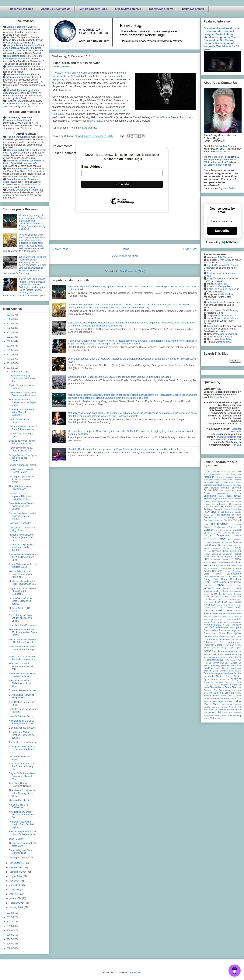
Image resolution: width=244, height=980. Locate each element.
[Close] (167, 148)
